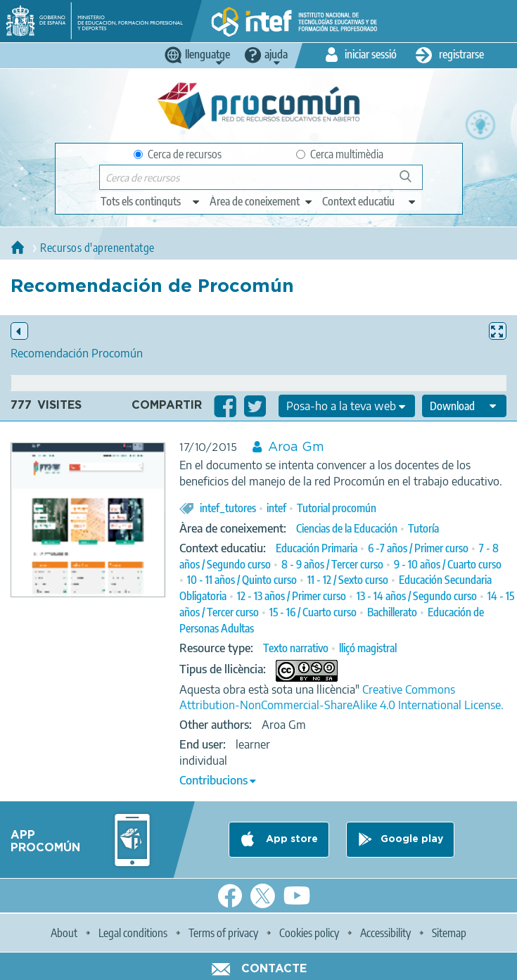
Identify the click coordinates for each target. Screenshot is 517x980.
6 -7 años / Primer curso (418, 548)
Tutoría (423, 528)
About (64, 933)
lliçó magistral (368, 648)
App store (291, 839)
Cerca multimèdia (340, 154)
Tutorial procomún (337, 508)
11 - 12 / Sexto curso (348, 580)
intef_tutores (228, 508)
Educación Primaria (317, 548)
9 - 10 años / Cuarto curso (448, 564)
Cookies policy (309, 933)
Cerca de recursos (178, 154)
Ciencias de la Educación (347, 528)
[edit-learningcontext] (370, 201)
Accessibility (385, 933)
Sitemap (449, 933)
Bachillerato (392, 612)
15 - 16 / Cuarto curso (313, 612)
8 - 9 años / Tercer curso (332, 564)
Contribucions (213, 780)
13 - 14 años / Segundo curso (417, 596)
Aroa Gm (296, 447)
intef (276, 508)
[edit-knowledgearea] (262, 201)
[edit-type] (151, 201)
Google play (412, 839)
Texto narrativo (296, 648)
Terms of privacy (223, 933)
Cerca (412, 182)
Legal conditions (133, 933)
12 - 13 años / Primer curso (292, 596)
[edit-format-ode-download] (464, 406)
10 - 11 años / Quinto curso (242, 580)
